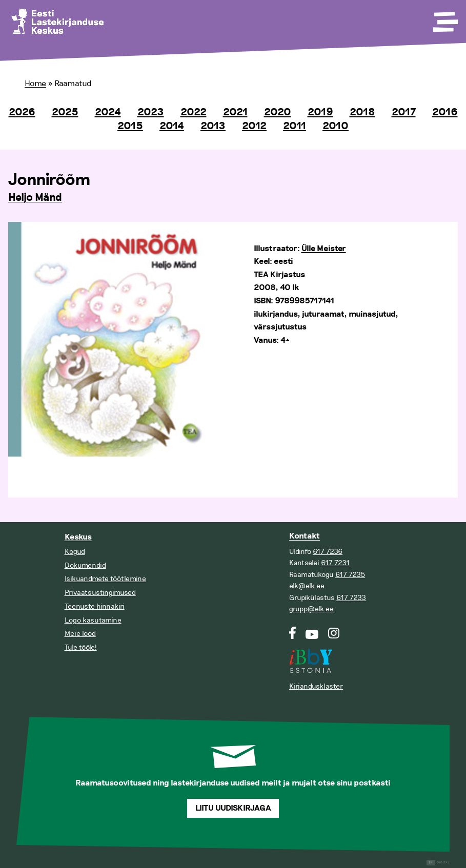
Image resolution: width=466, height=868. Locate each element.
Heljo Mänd (35, 198)
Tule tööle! (81, 647)
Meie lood (80, 634)
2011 (295, 126)
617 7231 (335, 563)
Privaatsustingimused (100, 593)
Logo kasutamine (93, 620)
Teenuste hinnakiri (95, 606)
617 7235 (350, 575)
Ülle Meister (324, 249)
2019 (320, 112)
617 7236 (328, 552)
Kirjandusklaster (316, 686)
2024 (108, 112)
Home (35, 84)
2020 (278, 112)
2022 (194, 112)
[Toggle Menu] (444, 18)
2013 (213, 126)
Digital (438, 863)
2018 (362, 112)
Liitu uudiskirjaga (233, 808)
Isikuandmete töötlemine (105, 579)
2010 (336, 126)
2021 (235, 112)
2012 (254, 126)
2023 (151, 112)
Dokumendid (85, 565)
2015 (130, 126)
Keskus (78, 537)
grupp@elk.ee (311, 609)
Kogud (75, 552)
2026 (22, 112)
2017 (404, 112)
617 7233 (351, 598)
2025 (65, 112)
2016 (445, 112)
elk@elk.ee (307, 586)
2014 (172, 126)
